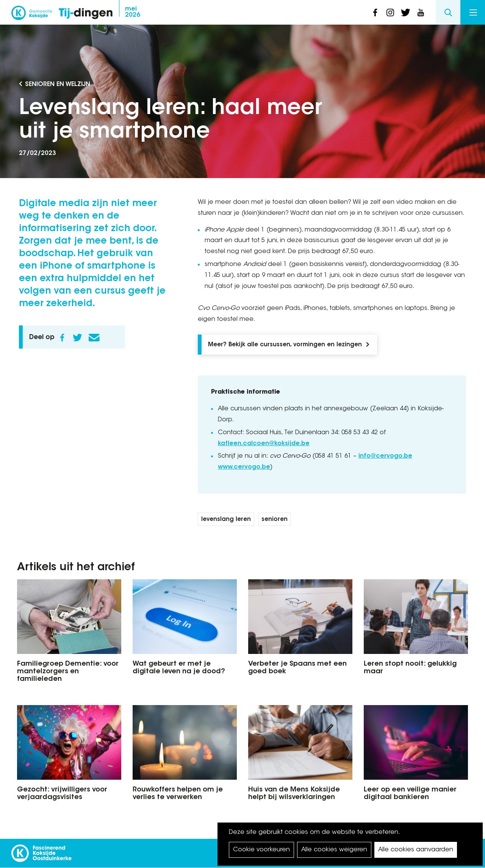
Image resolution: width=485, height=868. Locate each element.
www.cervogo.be (244, 467)
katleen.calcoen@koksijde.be (264, 444)
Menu (473, 13)
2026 (133, 12)
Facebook (62, 338)
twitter (405, 13)
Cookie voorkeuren (261, 850)
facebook (375, 13)
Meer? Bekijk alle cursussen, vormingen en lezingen (285, 345)
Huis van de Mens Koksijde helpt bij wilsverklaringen (294, 794)
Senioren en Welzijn (58, 84)
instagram (390, 13)
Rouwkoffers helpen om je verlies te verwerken (178, 794)
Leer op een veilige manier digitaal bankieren (410, 794)
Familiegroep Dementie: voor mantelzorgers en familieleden (68, 672)
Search (448, 12)
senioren (275, 520)
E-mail (94, 338)
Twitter (77, 338)
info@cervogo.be (385, 456)
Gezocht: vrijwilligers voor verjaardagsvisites (62, 794)
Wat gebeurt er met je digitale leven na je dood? (179, 668)
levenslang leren (226, 520)
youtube (421, 13)
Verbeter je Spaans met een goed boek (297, 668)
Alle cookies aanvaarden (416, 850)
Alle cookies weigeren (334, 850)
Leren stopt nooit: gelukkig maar (410, 668)
